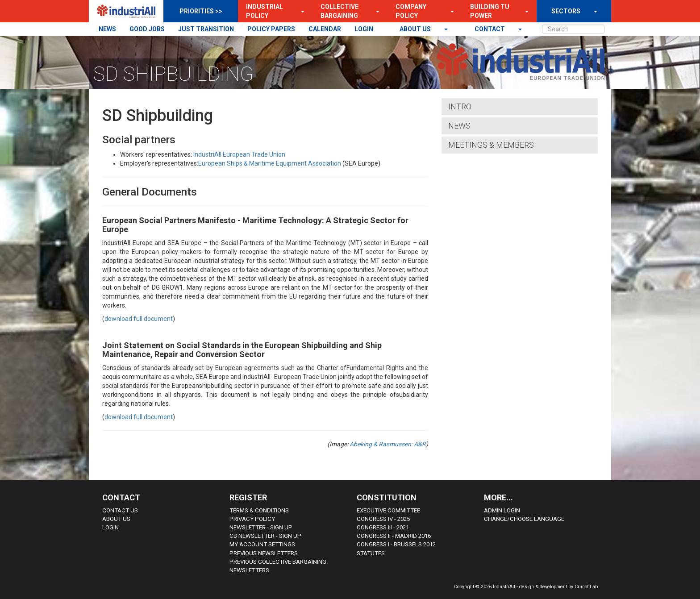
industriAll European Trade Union (239, 154)
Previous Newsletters (264, 553)
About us (416, 29)
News (459, 126)
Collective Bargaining (340, 11)
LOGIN (364, 29)
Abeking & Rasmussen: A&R (388, 444)
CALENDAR (325, 29)
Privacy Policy (252, 519)
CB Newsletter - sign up (265, 536)
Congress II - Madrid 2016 (394, 536)
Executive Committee (388, 510)
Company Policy (411, 11)
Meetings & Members (491, 145)
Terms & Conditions (259, 510)
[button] (300, 11)
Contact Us (120, 510)
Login (110, 527)
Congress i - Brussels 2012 (396, 544)
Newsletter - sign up (261, 527)
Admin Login (502, 510)
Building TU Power (490, 11)
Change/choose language (524, 519)
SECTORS (566, 11)
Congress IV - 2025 (383, 519)
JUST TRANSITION (206, 29)
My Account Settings (262, 544)
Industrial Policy (265, 11)
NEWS (107, 29)
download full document (139, 319)
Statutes (371, 553)
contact (490, 29)
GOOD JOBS (147, 29)
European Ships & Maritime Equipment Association (270, 163)
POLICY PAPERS (271, 29)
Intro (460, 106)
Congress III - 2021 (383, 527)
